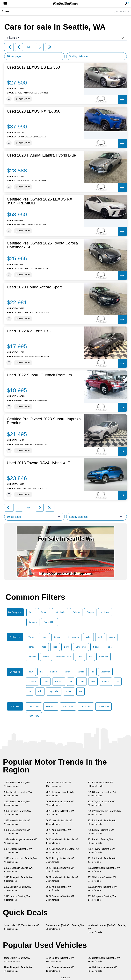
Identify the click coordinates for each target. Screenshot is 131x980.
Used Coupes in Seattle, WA (60, 969)
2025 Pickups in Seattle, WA (18, 879)
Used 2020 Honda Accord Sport (34, 287)
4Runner (54, 672)
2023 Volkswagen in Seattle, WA (104, 813)
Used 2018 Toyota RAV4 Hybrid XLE (39, 463)
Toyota (32, 637)
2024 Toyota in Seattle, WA (18, 794)
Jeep (44, 647)
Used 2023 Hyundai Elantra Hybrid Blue (41, 155)
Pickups (76, 612)
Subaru (57, 637)
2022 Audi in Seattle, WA (59, 889)
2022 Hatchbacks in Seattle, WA (62, 879)
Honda (31, 647)
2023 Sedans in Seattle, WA (60, 803)
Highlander (54, 691)
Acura (112, 637)
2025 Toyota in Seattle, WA (60, 794)
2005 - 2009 (104, 706)
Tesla (109, 647)
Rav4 (31, 672)
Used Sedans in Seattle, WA (60, 960)
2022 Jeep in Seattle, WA (17, 898)
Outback (32, 682)
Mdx (93, 682)
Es (118, 682)
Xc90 (82, 682)
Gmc (80, 657)
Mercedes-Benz (64, 657)
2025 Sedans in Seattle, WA (60, 813)
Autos (6, 12)
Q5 (80, 691)
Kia (91, 657)
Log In (115, 12)
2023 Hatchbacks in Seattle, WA (21, 860)
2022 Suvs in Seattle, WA (17, 803)
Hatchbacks (60, 612)
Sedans (44, 612)
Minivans (105, 612)
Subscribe (125, 12)
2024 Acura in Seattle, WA (101, 832)
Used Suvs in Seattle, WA (17, 960)
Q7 (30, 691)
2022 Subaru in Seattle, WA (102, 860)
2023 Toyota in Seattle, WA (102, 803)
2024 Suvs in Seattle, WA (59, 784)
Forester (59, 682)
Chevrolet (104, 657)
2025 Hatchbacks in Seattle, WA (104, 870)
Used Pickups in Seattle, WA (18, 969)
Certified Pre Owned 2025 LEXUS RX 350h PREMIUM (40, 201)
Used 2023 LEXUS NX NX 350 (34, 111)
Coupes (90, 612)
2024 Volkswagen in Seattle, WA (21, 841)
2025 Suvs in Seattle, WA (100, 784)
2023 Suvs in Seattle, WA (17, 784)
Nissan (96, 647)
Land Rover (81, 647)
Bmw (66, 647)
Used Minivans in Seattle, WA (102, 969)
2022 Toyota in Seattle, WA (102, 851)
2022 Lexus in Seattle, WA (18, 889)
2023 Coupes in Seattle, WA (102, 898)
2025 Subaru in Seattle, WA (102, 822)
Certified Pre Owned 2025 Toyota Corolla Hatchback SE (42, 245)
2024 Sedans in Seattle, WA (102, 794)
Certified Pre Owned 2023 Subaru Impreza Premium (44, 421)
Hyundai (32, 657)
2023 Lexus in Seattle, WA (18, 813)
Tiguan (69, 691)
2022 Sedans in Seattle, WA (18, 870)
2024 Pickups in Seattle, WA (60, 860)
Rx (41, 672)
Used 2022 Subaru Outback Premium (39, 375)
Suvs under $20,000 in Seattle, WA (22, 927)
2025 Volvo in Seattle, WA (17, 832)
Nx (71, 682)
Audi (100, 637)
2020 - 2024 (34, 706)
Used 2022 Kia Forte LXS (29, 331)
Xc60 (46, 682)
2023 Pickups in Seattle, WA (60, 870)
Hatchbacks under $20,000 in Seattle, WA (107, 929)
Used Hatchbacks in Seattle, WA (104, 960)
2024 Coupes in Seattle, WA (60, 898)
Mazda (46, 657)
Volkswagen (73, 637)
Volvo (88, 637)
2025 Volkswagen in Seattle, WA (62, 851)
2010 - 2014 (86, 706)
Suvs (31, 612)
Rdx (40, 691)
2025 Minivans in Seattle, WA (102, 889)
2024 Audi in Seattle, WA (100, 841)
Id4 (92, 672)
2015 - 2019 (68, 706)
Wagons (33, 622)
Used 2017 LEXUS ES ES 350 (33, 67)
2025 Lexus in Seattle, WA (59, 822)
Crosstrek (105, 672)
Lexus (44, 637)
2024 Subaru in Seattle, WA (18, 851)
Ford (55, 647)
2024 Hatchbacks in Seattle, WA (62, 841)
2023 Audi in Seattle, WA (59, 832)
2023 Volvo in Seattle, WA (17, 822)
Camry (67, 672)
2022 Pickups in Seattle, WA (102, 879)
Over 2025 (51, 706)
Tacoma (106, 682)
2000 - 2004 (34, 716)
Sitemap (65, 978)
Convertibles (49, 622)
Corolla (81, 672)
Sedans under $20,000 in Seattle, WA (65, 927)
